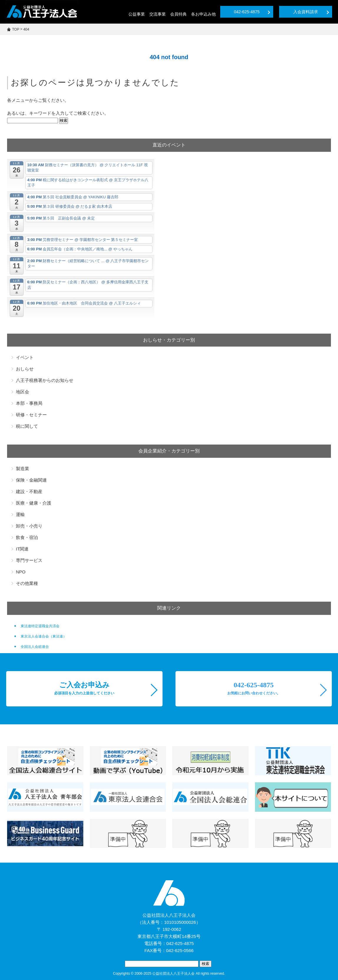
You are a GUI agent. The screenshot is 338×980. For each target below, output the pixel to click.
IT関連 (22, 549)
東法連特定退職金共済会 (40, 626)
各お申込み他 (203, 14)
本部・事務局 (29, 403)
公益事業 (137, 14)
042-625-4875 (252, 12)
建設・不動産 (29, 491)
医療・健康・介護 (34, 503)
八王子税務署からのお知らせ (45, 380)
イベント (25, 357)
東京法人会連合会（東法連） (44, 636)
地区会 (23, 392)
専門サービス (29, 560)
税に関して (27, 426)
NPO (21, 572)
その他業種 (27, 583)
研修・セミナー (31, 415)
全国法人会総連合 (35, 647)
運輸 (20, 514)
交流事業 (158, 14)
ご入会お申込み (84, 688)
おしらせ (25, 369)
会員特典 (178, 14)
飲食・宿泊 (27, 537)
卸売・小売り (29, 526)
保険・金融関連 (31, 480)
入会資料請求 (311, 12)
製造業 (23, 469)
